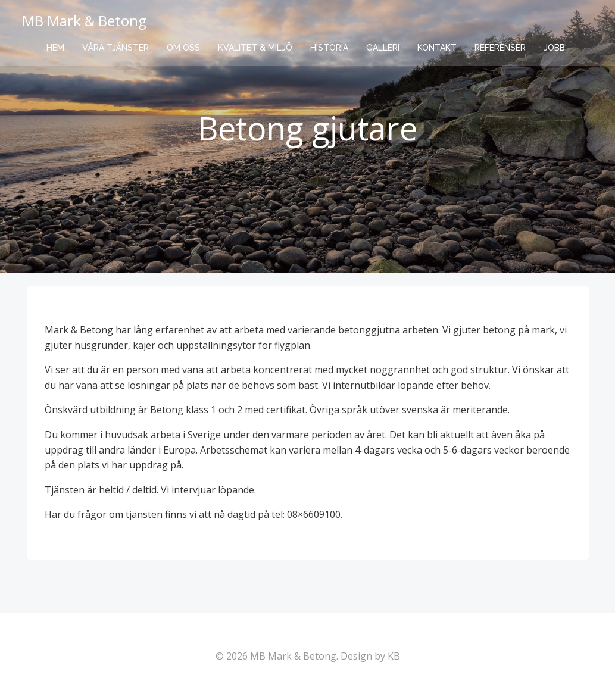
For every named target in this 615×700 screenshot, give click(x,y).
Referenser (500, 48)
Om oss (183, 48)
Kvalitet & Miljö (255, 48)
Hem (55, 48)
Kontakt (437, 48)
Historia (329, 48)
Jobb (554, 48)
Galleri (383, 48)
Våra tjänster (115, 48)
